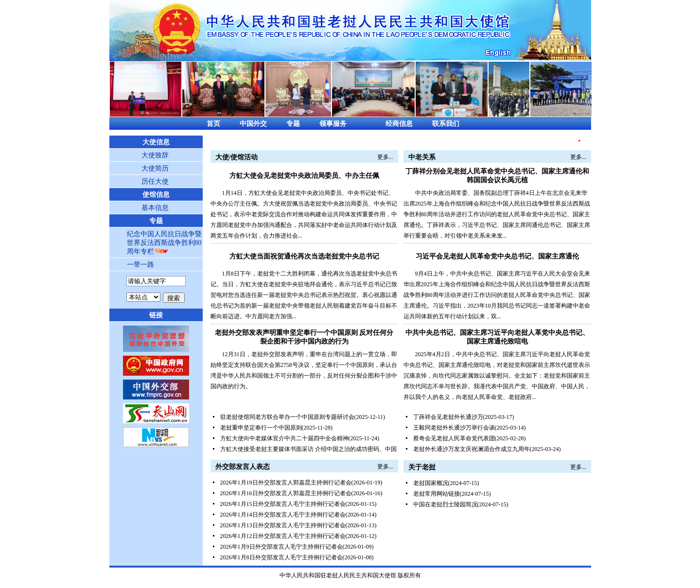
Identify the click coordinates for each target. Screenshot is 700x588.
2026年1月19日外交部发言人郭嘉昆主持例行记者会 (286, 483)
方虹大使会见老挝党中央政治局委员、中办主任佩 (304, 176)
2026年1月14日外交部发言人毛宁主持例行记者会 (283, 515)
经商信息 (399, 124)
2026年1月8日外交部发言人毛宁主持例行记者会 (281, 557)
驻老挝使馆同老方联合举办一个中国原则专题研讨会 (287, 417)
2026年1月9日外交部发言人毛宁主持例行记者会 (281, 547)
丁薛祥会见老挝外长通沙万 (448, 417)
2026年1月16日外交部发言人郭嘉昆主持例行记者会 (286, 493)
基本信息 (155, 208)
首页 (213, 124)
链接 (156, 315)
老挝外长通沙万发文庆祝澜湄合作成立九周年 (472, 449)
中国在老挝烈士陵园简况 (445, 504)
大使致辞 (155, 155)
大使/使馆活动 (237, 157)
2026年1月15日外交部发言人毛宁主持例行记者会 (283, 504)
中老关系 (422, 157)
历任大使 (155, 182)
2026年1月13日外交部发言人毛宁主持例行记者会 (283, 525)
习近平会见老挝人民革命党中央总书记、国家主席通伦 (497, 256)
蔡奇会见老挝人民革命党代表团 (454, 438)
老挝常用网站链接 (437, 494)
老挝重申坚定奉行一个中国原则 (261, 428)
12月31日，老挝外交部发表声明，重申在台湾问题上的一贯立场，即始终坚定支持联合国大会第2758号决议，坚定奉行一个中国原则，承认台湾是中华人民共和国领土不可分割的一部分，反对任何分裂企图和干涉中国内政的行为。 (304, 370)
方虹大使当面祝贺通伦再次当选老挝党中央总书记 (304, 256)
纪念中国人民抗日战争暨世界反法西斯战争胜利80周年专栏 (164, 243)
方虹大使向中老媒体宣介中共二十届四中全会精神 (284, 438)
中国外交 (253, 124)
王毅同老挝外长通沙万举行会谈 (454, 428)
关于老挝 (422, 467)
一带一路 (140, 265)
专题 (293, 124)
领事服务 (333, 124)
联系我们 (446, 124)
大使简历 (155, 168)
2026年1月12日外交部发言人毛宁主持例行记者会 (283, 536)
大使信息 (156, 142)
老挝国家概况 (431, 483)
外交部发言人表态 (243, 467)
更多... (385, 157)
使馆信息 (156, 195)
